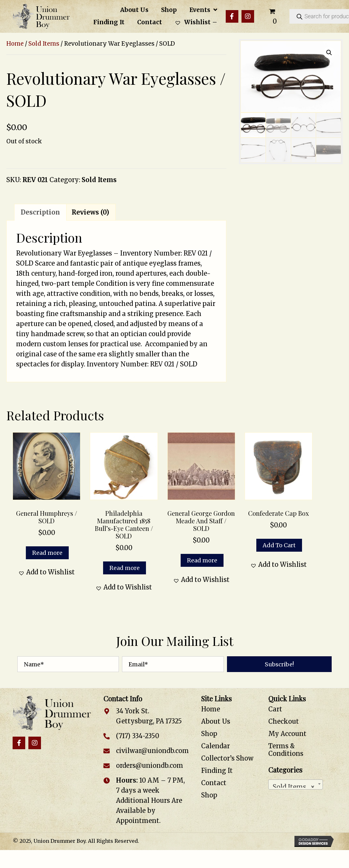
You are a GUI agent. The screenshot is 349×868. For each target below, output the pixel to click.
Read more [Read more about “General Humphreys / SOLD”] (47, 553)
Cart (275, 709)
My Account (287, 734)
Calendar (215, 746)
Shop (209, 734)
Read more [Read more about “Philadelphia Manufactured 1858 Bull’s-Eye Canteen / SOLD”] (125, 568)
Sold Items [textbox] (294, 785)
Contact (214, 783)
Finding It (217, 770)
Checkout (284, 721)
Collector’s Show (227, 758)
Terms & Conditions (286, 750)
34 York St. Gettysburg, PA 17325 (149, 716)
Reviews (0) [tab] (90, 212)
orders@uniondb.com (150, 765)
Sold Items (44, 44)
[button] (232, 16)
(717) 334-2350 (138, 736)
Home (15, 44)
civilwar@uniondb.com (152, 751)
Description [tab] (40, 212)
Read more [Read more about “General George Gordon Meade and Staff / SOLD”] (202, 560)
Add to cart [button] (279, 545)
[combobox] (296, 785)
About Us (216, 721)
